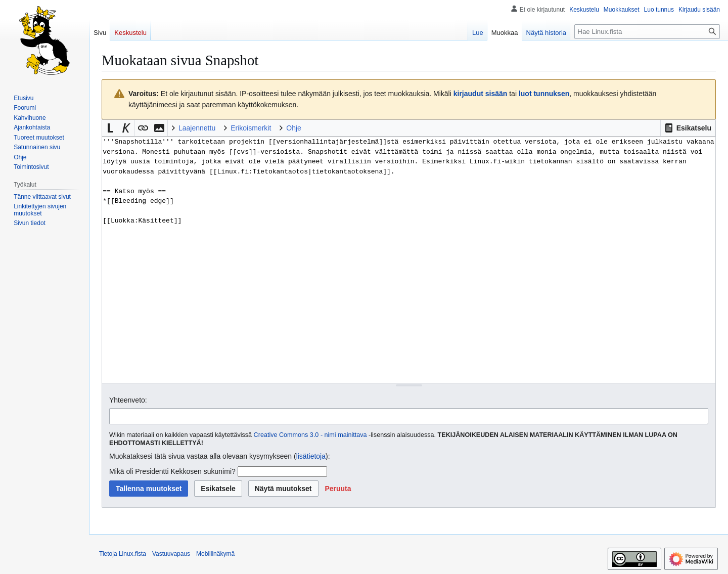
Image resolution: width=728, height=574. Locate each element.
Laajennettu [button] (197, 128)
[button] (688, 128)
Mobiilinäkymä (215, 554)
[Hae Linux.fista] (647, 32)
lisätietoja (311, 456)
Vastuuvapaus (171, 554)
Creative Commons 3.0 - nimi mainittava (310, 435)
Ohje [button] (294, 128)
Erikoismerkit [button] (251, 128)
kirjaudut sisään (481, 94)
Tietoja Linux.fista (123, 554)
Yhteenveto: (128, 400)
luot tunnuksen (544, 94)
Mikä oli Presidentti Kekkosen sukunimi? (172, 471)
